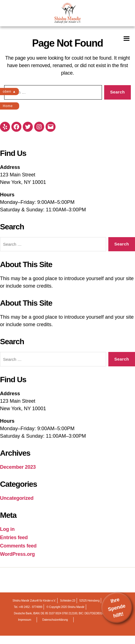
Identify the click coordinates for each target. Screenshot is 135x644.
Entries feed (14, 537)
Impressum (25, 620)
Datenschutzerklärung (55, 620)
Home (8, 106)
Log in (7, 529)
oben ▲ (9, 92)
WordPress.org (17, 554)
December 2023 (18, 467)
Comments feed (18, 546)
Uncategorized (17, 498)
